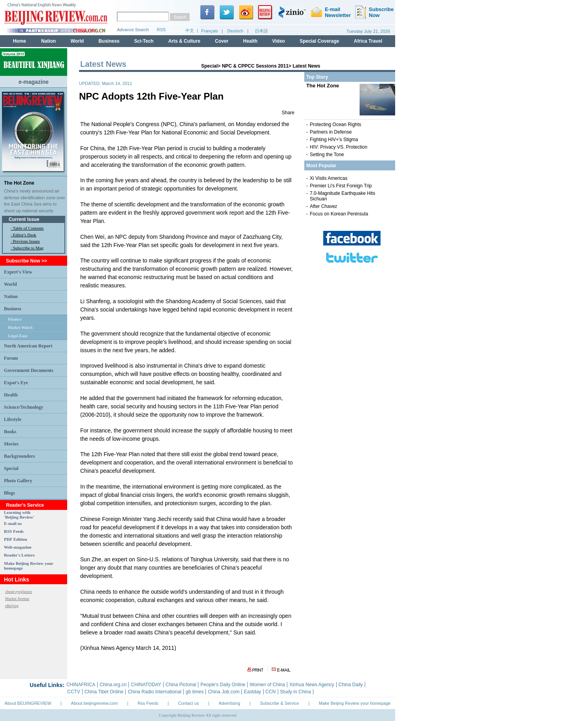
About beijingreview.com (95, 703)
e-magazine (34, 82)
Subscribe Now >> (26, 261)
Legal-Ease (18, 336)
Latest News (306, 66)
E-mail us (13, 523)
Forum (11, 358)
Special (11, 468)
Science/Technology (24, 407)
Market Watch (20, 327)
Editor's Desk (25, 235)
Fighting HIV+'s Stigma (334, 140)
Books (10, 432)
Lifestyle (13, 419)
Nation (11, 296)
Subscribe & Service (280, 703)
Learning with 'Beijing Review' (19, 515)
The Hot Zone (19, 183)
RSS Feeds (14, 531)
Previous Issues (26, 241)
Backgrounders (19, 456)
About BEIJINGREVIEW (28, 703)
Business (13, 309)
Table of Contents (28, 228)
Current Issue (24, 219)
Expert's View (18, 272)
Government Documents (29, 370)
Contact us (189, 703)
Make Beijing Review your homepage (355, 703)
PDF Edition (16, 539)
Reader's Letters (19, 555)
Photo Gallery (18, 481)
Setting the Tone (327, 155)
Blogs (9, 493)
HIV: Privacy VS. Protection (339, 147)
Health (11, 395)
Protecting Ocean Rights (335, 125)
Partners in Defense (331, 132)
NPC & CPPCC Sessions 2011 (255, 66)
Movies (11, 444)
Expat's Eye (16, 383)
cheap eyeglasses (19, 592)
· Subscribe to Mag (27, 248)
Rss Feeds (148, 703)
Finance (15, 319)
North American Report (28, 346)
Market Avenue (17, 599)
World (10, 284)
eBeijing (12, 606)
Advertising (229, 703)
